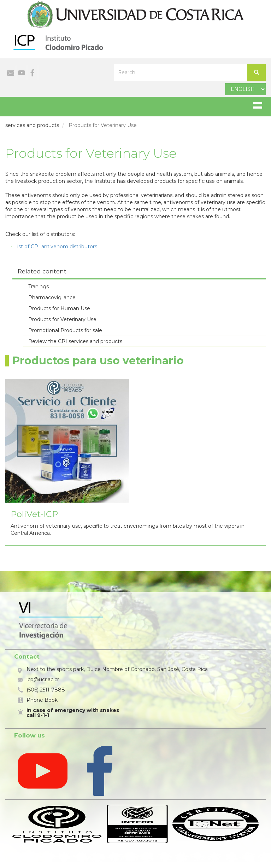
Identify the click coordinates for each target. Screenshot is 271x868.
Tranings (39, 287)
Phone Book (42, 700)
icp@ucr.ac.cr (43, 679)
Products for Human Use (59, 308)
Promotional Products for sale (65, 330)
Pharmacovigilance (52, 297)
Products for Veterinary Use (62, 319)
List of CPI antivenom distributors (56, 247)
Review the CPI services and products (75, 341)
